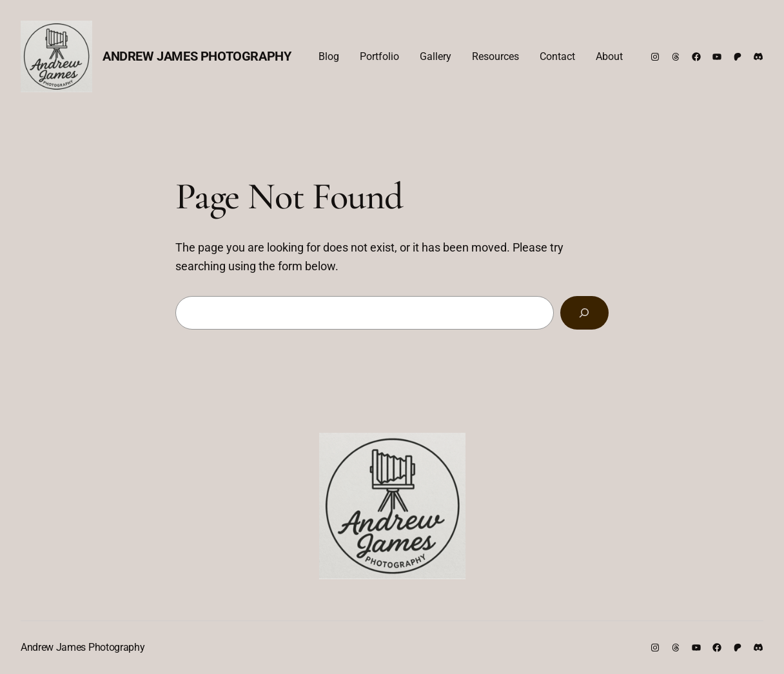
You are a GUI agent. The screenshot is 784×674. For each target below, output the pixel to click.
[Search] (584, 313)
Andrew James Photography (197, 56)
